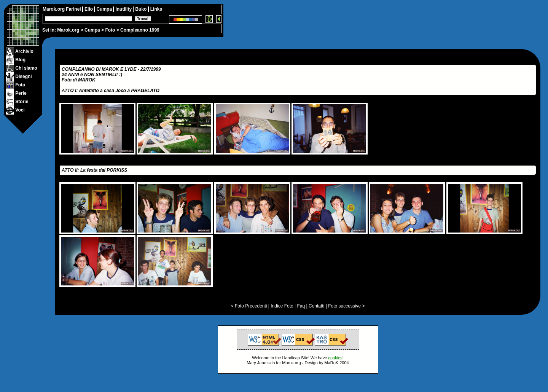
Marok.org (68, 30)
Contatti (316, 306)
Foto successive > (346, 306)
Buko (141, 9)
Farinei (74, 9)
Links (156, 9)
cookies (335, 358)
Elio (89, 9)
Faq (301, 306)
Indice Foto (282, 306)
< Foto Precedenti (249, 306)
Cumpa (92, 30)
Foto (110, 30)
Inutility (124, 9)
